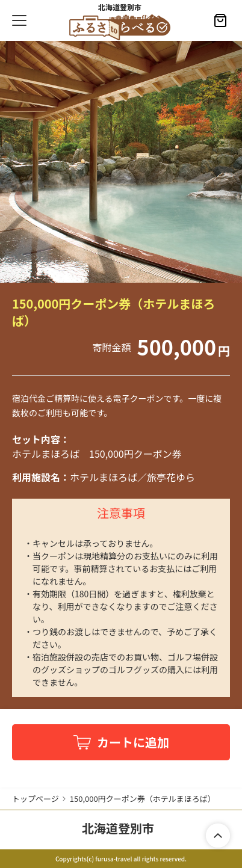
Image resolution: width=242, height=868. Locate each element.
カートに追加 (133, 742)
